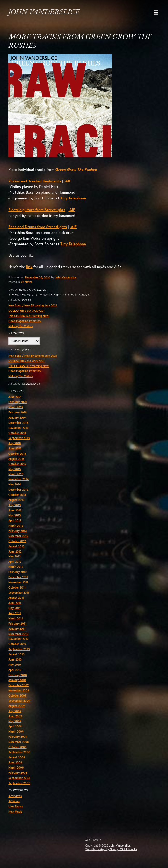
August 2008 (17, 757)
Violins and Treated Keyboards (35, 181)
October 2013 (17, 495)
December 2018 (18, 423)
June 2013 (15, 510)
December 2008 (19, 742)
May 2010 (15, 665)
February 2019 (17, 412)
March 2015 (16, 474)
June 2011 (15, 603)
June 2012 (15, 551)
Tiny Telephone (73, 198)
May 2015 (14, 469)
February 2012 (17, 572)
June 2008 (15, 762)
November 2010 (19, 639)
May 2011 (14, 608)
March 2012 (16, 567)
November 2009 (19, 690)
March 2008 (16, 767)
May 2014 (15, 484)
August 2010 (16, 654)
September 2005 (19, 783)
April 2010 (15, 670)
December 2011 (18, 577)
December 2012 (18, 536)
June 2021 (15, 397)
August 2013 (16, 500)
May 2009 (15, 721)
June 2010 (15, 659)
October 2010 (17, 644)
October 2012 (17, 541)
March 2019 (16, 407)
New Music (15, 812)
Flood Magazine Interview (25, 321)
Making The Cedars (20, 326)
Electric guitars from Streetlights (37, 210)
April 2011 (15, 613)
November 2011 (18, 582)
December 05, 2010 (38, 277)
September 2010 (19, 649)
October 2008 (17, 747)
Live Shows (16, 806)
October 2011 (17, 587)
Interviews (15, 796)
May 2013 (14, 515)
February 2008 (18, 773)
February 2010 (18, 675)
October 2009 (17, 695)
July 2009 (15, 711)
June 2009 (15, 716)
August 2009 (17, 706)
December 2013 (18, 490)
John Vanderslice (44, 12)
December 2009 (19, 685)
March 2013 (16, 526)
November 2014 (19, 479)
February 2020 (18, 402)
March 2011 (16, 618)
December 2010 (18, 634)
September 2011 (19, 593)
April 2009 (15, 726)
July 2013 (14, 505)
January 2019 (17, 418)
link (29, 267)
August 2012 (16, 546)
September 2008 (19, 752)
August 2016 (16, 459)
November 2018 (18, 428)
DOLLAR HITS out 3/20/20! (26, 311)
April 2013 (15, 520)
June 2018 (15, 448)
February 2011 (17, 623)
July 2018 (14, 443)
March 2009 (16, 731)
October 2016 (17, 454)
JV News (26, 282)
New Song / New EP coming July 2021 (33, 305)
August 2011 (16, 598)
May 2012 (14, 556)
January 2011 (17, 629)
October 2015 (17, 464)
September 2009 (19, 701)
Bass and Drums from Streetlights (38, 227)
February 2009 (18, 737)
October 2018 (17, 433)
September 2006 (19, 778)
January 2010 (17, 680)
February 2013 (17, 531)
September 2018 (19, 438)
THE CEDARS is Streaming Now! (29, 316)
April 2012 (15, 562)
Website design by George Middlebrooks (111, 849)
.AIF (68, 181)
